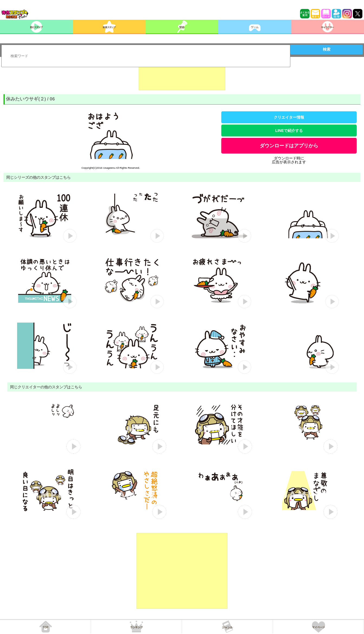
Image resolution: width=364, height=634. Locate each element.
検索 (327, 49)
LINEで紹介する (289, 131)
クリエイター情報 (289, 117)
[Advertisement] (182, 77)
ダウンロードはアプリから (289, 146)
